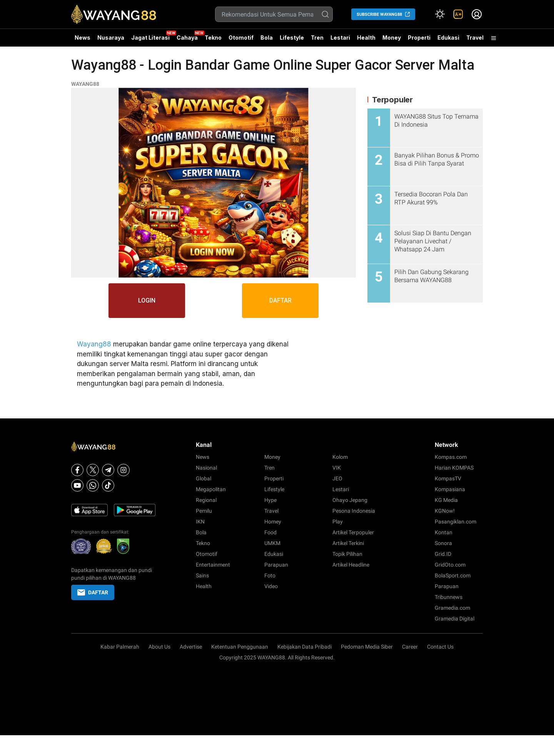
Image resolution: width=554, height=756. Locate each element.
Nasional (206, 468)
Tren (317, 38)
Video (271, 586)
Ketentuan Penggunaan (240, 647)
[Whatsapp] (93, 485)
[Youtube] (77, 485)
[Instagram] (123, 470)
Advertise (191, 647)
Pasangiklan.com (456, 522)
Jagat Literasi (150, 38)
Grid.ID (443, 554)
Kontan (444, 532)
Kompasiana (450, 489)
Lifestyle (292, 38)
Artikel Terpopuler (353, 532)
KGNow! (445, 511)
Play (338, 522)
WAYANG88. (272, 657)
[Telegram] (108, 470)
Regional (206, 500)
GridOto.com (450, 565)
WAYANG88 (85, 84)
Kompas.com (451, 457)
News (83, 38)
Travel (475, 38)
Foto (270, 575)
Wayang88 (94, 344)
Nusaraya (111, 38)
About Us (159, 647)
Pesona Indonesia (354, 511)
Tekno (213, 38)
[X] (93, 470)
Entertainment (213, 565)
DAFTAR (281, 300)
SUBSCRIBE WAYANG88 (379, 14)
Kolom (340, 457)
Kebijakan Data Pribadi (305, 647)
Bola (267, 38)
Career (410, 647)
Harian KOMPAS (454, 468)
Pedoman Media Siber (367, 647)
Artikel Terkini (348, 543)
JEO (337, 478)
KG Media (446, 500)
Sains (202, 575)
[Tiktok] (108, 485)
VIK (337, 468)
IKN (200, 522)
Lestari (340, 40)
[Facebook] (77, 470)
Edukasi (448, 38)
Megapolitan (211, 489)
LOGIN (147, 300)
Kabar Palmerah (120, 647)
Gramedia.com (452, 608)
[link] (458, 14)
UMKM (272, 543)
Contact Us (440, 647)
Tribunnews (449, 597)
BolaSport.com (453, 575)
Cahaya (187, 38)
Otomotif (241, 38)
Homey (273, 522)
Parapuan (276, 565)
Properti (419, 38)
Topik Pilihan (347, 554)
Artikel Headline (351, 565)
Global (204, 478)
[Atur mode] (440, 14)
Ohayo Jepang (350, 500)
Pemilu (204, 511)
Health (366, 38)
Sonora (443, 543)
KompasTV (448, 478)
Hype (270, 500)
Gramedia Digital (455, 619)
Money (392, 38)
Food (270, 532)
